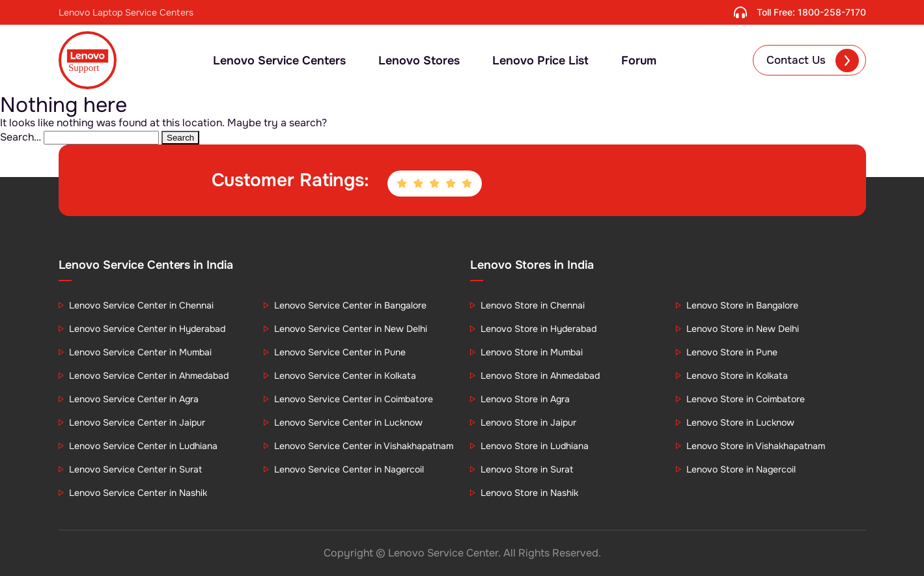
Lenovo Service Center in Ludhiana (143, 446)
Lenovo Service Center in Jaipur (137, 422)
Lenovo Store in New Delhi (743, 329)
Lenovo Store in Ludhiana (535, 446)
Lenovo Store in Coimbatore (746, 399)
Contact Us (813, 61)
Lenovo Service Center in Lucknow (348, 422)
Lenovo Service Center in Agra (134, 399)
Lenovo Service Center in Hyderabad (147, 329)
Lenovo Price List (540, 61)
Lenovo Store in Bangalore (742, 305)
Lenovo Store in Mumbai (532, 352)
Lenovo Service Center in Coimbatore (354, 399)
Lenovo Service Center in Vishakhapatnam (364, 446)
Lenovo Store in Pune (732, 352)
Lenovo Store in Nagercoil (741, 469)
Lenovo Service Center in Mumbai (140, 352)
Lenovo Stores (419, 61)
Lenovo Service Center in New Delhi (351, 329)
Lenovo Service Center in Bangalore (350, 305)
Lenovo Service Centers (279, 61)
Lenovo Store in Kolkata (737, 376)
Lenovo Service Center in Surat (135, 469)
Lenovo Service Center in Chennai (141, 305)
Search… (21, 137)
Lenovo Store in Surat (527, 469)
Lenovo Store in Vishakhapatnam (756, 446)
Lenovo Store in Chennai (533, 305)
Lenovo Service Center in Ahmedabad (149, 376)
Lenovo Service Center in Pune (340, 352)
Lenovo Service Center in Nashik (138, 493)
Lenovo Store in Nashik (529, 493)
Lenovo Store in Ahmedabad (540, 376)
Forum (639, 61)
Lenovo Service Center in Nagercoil (349, 469)
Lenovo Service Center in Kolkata (345, 376)
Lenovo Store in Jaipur (528, 422)
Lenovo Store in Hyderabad (539, 329)
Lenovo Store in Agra (525, 399)
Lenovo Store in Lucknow (740, 422)
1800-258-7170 (832, 12)
